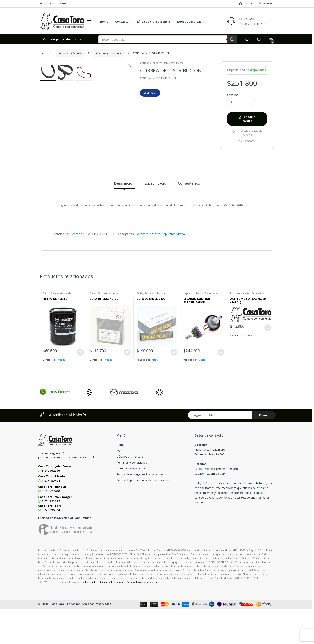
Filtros (46, 325)
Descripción (124, 215)
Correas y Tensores (109, 53)
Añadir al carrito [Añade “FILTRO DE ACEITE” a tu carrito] (80, 384)
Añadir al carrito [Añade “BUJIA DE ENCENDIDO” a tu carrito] (127, 384)
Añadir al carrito (249, 119)
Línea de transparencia (154, 22)
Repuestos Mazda (70, 53)
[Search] (232, 39)
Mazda (76, 265)
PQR (119, 482)
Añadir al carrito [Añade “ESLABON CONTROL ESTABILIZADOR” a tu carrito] (221, 384)
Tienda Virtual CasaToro (54, 3)
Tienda (245, 4)
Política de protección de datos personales (143, 512)
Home (104, 22)
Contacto (122, 22)
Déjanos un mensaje (130, 488)
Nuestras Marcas (189, 22)
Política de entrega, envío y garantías (140, 506)
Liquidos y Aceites (240, 325)
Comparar (249, 141)
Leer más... (150, 93)
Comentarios (189, 215)
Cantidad (233, 95)
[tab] (124, 216)
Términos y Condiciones (132, 494)
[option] (63, 423)
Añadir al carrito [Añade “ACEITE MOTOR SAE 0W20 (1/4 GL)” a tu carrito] (268, 359)
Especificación (156, 215)
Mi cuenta (266, 4)
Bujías (93, 325)
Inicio (43, 53)
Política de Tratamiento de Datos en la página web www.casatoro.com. (122, 613)
